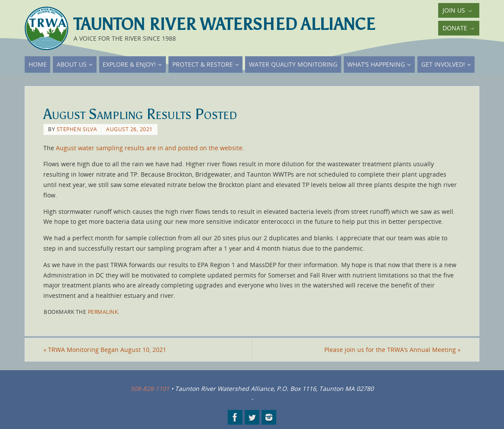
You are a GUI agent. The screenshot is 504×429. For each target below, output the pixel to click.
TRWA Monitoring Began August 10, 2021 (105, 350)
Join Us (458, 10)
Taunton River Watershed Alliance (224, 24)
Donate (459, 28)
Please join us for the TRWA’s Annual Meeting (393, 350)
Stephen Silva (77, 129)
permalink (103, 312)
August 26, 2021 (129, 129)
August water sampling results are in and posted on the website (149, 148)
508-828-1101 (150, 389)
